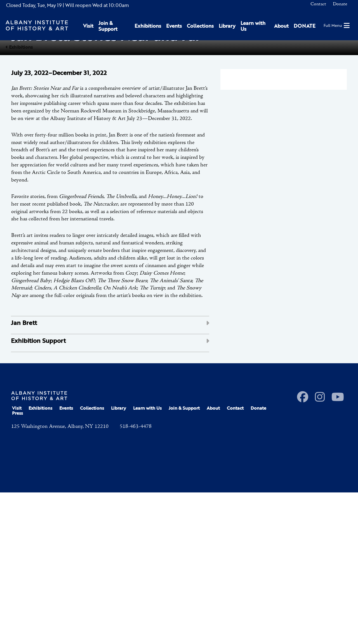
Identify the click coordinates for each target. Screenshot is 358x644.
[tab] (110, 477)
